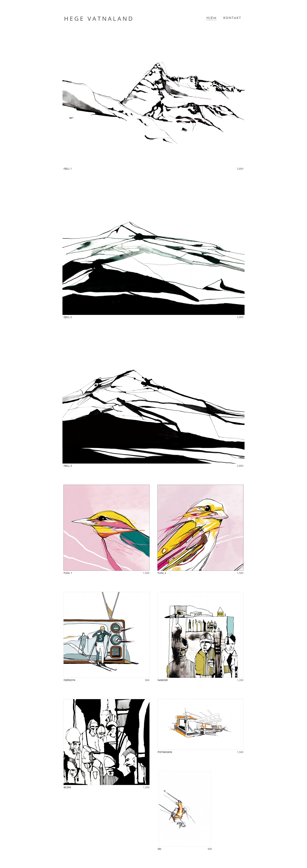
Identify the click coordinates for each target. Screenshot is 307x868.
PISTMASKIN (165, 752)
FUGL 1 (68, 573)
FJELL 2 (68, 317)
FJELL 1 (68, 169)
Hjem (211, 18)
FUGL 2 (162, 573)
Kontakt (232, 18)
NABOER (163, 680)
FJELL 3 (68, 466)
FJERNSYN (69, 680)
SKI (159, 849)
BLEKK (67, 787)
